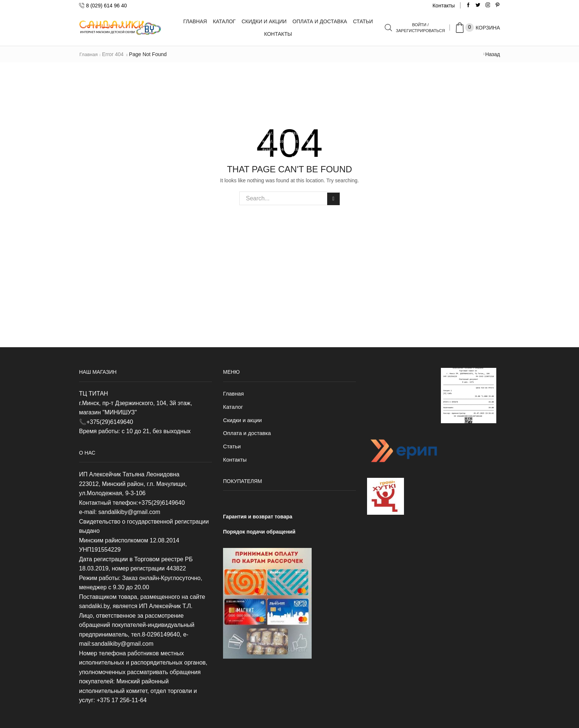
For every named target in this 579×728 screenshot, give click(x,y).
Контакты (443, 6)
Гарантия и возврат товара (258, 520)
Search (333, 198)
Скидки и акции (264, 21)
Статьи (363, 21)
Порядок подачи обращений (259, 535)
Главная (195, 21)
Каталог (224, 21)
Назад (493, 54)
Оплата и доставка (320, 21)
